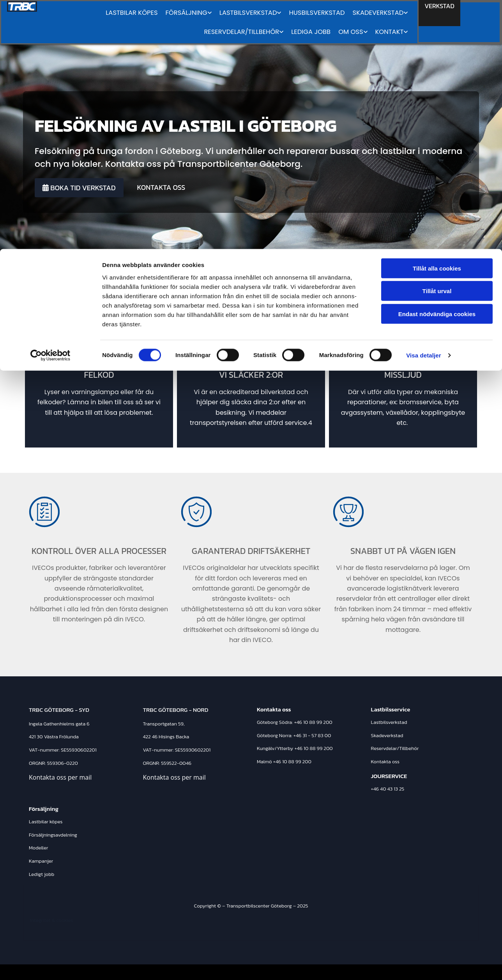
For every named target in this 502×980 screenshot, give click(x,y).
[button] (79, 188)
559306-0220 (63, 763)
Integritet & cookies (51, 920)
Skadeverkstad (387, 735)
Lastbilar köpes (46, 822)
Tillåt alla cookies (437, 19)
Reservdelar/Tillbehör (395, 748)
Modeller (38, 848)
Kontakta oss (385, 762)
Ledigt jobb (42, 874)
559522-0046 (176, 763)
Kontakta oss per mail (60, 777)
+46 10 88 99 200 (313, 722)
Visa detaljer (423, 107)
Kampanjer (41, 861)
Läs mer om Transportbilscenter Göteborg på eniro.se (395, 972)
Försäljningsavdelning (53, 835)
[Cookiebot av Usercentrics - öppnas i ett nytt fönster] (50, 107)
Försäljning (44, 809)
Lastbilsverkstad (389, 722)
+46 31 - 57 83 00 (312, 735)
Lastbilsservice (391, 709)
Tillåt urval (437, 42)
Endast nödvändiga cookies (437, 65)
